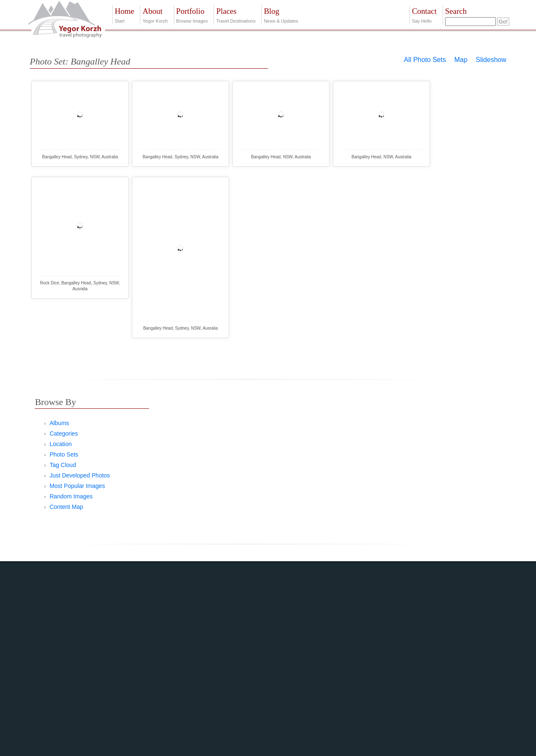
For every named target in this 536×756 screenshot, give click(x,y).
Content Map (66, 507)
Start (124, 14)
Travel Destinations (236, 14)
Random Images (71, 496)
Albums (59, 423)
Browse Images (192, 14)
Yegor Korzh (155, 14)
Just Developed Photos (80, 475)
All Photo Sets (425, 60)
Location (61, 444)
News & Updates (281, 14)
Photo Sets (64, 454)
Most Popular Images (77, 486)
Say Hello (424, 14)
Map (461, 60)
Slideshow (491, 60)
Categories (64, 433)
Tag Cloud (63, 465)
